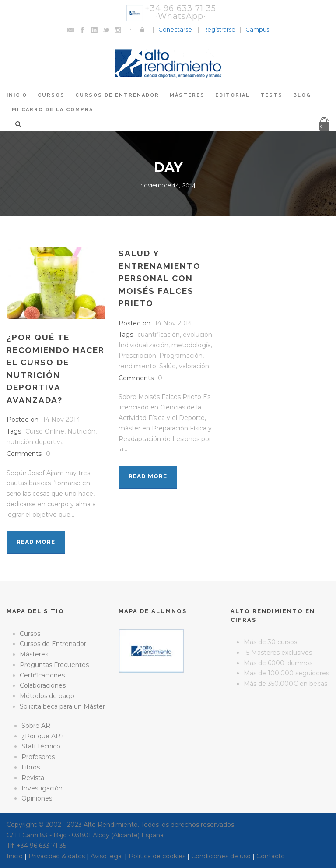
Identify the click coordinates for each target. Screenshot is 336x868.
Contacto (271, 856)
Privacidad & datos (57, 856)
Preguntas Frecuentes (54, 665)
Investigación (42, 788)
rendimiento (137, 366)
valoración (194, 366)
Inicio (17, 95)
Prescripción (137, 356)
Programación (181, 356)
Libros (31, 767)
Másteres (187, 95)
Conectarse (175, 29)
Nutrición (81, 431)
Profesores (38, 757)
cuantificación (159, 335)
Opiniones (37, 798)
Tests (271, 95)
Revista (33, 778)
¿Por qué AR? (43, 736)
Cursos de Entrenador (117, 95)
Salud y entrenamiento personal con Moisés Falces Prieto (160, 278)
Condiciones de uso (221, 856)
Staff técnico (41, 746)
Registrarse (219, 29)
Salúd (168, 366)
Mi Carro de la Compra (52, 110)
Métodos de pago (47, 696)
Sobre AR (36, 726)
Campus (257, 29)
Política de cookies (157, 856)
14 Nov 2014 (61, 420)
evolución (198, 335)
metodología (191, 345)
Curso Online (45, 431)
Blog (302, 95)
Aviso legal (107, 856)
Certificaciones (42, 675)
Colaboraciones (43, 685)
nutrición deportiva (35, 442)
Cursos (51, 95)
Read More (36, 542)
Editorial (233, 95)
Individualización (143, 345)
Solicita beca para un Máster (62, 706)
